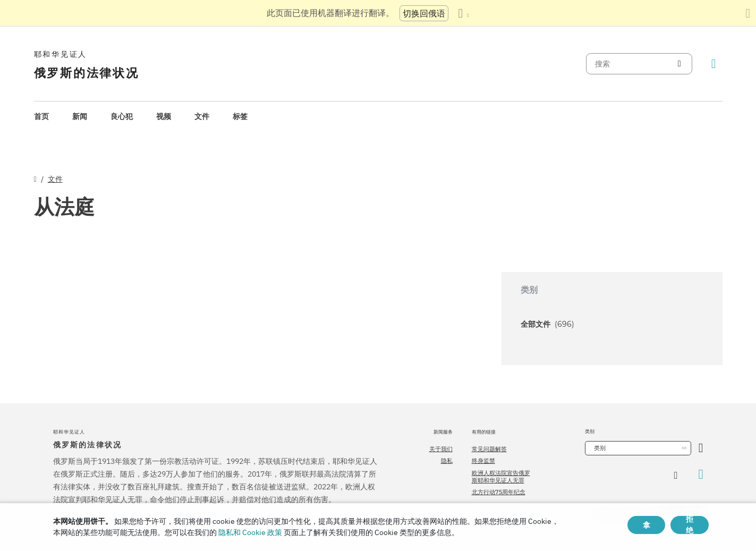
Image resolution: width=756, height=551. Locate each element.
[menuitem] (41, 117)
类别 (600, 448)
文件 (202, 116)
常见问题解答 (489, 449)
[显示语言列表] (463, 13)
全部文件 (547, 324)
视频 (164, 116)
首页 (41, 116)
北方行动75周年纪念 (499, 492)
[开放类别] (701, 448)
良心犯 (122, 116)
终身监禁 (483, 461)
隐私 (447, 461)
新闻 (80, 116)
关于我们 (441, 449)
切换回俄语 (424, 13)
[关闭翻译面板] (748, 13)
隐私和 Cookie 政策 (250, 532)
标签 (240, 116)
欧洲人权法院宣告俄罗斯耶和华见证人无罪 (501, 477)
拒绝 (690, 525)
